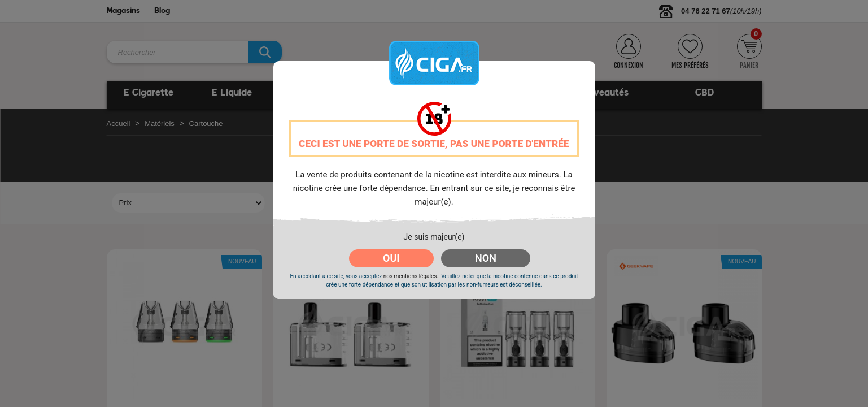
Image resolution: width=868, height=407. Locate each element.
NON (486, 258)
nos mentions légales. (411, 276)
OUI (391, 258)
